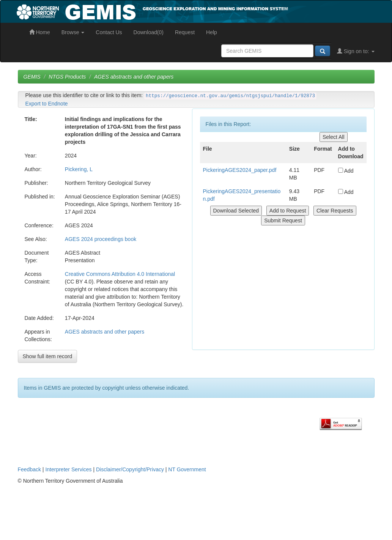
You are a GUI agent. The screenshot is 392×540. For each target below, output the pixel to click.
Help (212, 32)
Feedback (29, 469)
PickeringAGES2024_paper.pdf (240, 170)
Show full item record (48, 356)
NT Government (187, 469)
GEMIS (32, 77)
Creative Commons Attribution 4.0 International (120, 274)
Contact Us (109, 32)
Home (40, 32)
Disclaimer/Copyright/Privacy (130, 469)
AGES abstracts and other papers (134, 77)
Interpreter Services (68, 469)
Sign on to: (356, 51)
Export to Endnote (47, 104)
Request (185, 32)
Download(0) (149, 32)
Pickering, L (79, 169)
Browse (73, 32)
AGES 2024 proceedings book (101, 239)
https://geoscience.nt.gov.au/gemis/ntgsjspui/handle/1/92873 (230, 96)
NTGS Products (67, 77)
